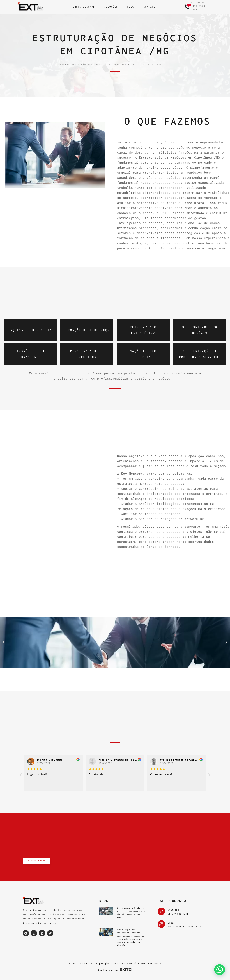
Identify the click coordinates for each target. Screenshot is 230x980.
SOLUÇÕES (111, 7)
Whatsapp (173, 910)
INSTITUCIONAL (84, 7)
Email (171, 923)
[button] (4, 642)
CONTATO (150, 7)
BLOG (131, 7)
